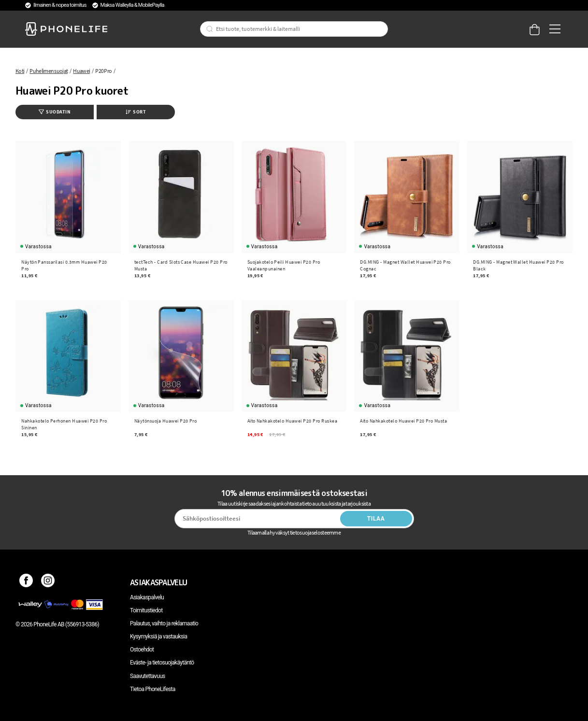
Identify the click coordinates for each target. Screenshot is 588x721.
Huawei (81, 71)
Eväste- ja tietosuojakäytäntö (162, 663)
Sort (136, 112)
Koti (20, 71)
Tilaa (376, 519)
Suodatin (55, 112)
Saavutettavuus (148, 676)
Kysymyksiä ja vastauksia (158, 636)
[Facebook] (26, 582)
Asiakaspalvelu (147, 597)
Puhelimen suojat (49, 71)
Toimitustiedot (146, 610)
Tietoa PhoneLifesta (153, 689)
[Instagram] (48, 582)
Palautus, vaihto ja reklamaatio (164, 623)
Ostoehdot (142, 650)
